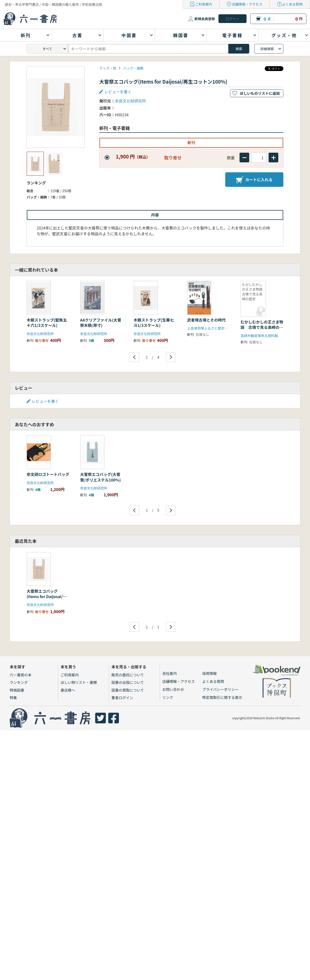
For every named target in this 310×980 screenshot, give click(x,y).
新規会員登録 (205, 19)
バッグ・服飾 (133, 68)
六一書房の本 (21, 675)
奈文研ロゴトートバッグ (48, 474)
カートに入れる (254, 180)
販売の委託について (128, 675)
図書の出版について (128, 682)
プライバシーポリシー (220, 689)
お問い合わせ (173, 689)
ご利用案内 (204, 4)
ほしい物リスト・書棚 (79, 682)
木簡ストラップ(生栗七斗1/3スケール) (154, 323)
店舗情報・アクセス (247, 4)
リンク (168, 697)
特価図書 (17, 690)
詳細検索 (267, 49)
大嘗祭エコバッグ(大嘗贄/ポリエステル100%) (101, 477)
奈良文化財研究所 (131, 101)
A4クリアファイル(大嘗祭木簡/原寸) (101, 323)
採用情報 (209, 673)
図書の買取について (128, 690)
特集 (13, 698)
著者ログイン (122, 698)
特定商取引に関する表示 (222, 697)
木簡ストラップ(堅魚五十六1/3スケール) (47, 323)
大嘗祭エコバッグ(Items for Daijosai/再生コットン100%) (47, 597)
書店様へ (68, 690)
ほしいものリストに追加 (260, 93)
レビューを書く (118, 92)
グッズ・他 (108, 68)
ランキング (19, 682)
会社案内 (170, 673)
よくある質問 (292, 4)
